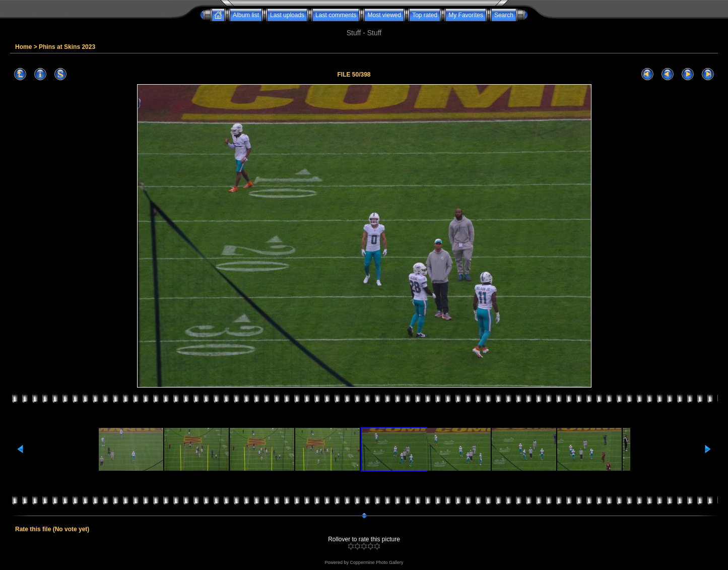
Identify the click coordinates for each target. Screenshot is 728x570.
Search (504, 15)
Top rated (425, 15)
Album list (246, 15)
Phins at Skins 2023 (67, 47)
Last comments (336, 15)
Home (23, 47)
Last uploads (287, 15)
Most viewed (384, 15)
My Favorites (466, 15)
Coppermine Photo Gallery (376, 562)
